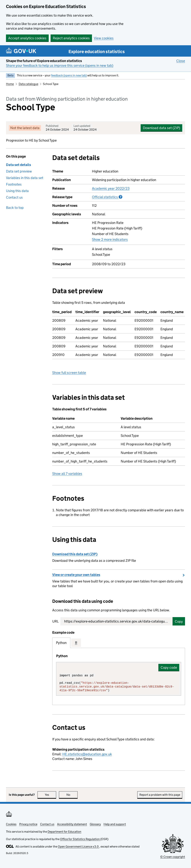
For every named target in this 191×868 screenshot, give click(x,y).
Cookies (11, 824)
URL (55, 621)
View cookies (104, 38)
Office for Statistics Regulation (80, 839)
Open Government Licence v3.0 (79, 846)
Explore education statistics (97, 52)
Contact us (14, 197)
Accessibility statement (72, 824)
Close (181, 61)
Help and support (115, 824)
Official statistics (107, 197)
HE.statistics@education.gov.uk (87, 754)
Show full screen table (69, 373)
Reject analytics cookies (71, 38)
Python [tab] (61, 643)
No (72, 795)
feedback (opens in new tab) (69, 75)
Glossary (95, 824)
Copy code (169, 667)
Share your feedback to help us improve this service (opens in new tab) (60, 65)
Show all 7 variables (67, 474)
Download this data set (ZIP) (75, 554)
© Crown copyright (173, 857)
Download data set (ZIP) (161, 128)
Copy (179, 621)
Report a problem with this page (160, 795)
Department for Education (64, 832)
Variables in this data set (25, 178)
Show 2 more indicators (110, 239)
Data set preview (19, 171)
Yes (51, 795)
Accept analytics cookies (27, 38)
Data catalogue (28, 84)
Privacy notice (28, 824)
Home (10, 84)
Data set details (18, 165)
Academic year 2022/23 (111, 188)
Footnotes (14, 184)
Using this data (17, 191)
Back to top (15, 208)
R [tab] (76, 643)
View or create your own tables (76, 575)
